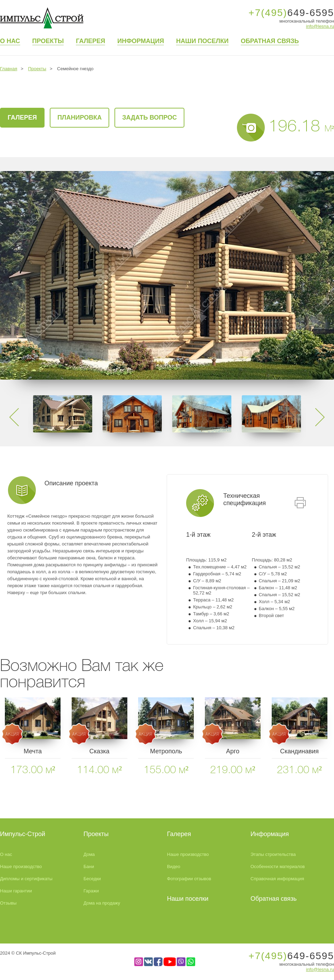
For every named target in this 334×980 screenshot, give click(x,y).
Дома (89, 854)
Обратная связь (270, 41)
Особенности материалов (278, 866)
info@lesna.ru (320, 26)
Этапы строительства (273, 854)
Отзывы (8, 903)
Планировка (79, 118)
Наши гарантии (16, 891)
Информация (141, 41)
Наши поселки (202, 41)
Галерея (90, 41)
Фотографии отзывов (189, 879)
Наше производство (21, 866)
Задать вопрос (149, 118)
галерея (22, 118)
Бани (89, 866)
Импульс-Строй (23, 834)
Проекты (48, 41)
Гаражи (91, 891)
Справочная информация (277, 879)
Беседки (92, 879)
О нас (10, 41)
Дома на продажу (102, 903)
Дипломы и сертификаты (26, 879)
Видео (174, 866)
